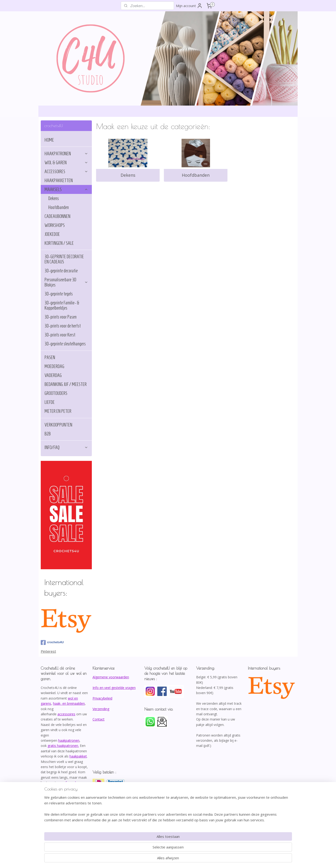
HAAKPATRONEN (66, 154)
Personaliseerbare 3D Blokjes (66, 282)
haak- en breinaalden (69, 703)
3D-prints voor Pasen (61, 317)
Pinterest (48, 651)
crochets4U (52, 643)
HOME (49, 140)
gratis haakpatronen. (63, 746)
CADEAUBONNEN (57, 216)
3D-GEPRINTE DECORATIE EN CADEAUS (64, 259)
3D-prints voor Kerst (60, 335)
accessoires (66, 714)
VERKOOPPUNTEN (58, 425)
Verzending (101, 709)
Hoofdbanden (196, 175)
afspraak (70, 783)
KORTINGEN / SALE (59, 243)
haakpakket (78, 756)
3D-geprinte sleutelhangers (65, 344)
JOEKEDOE (52, 234)
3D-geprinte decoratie (61, 271)
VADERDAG (53, 375)
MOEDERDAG (54, 366)
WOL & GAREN (66, 163)
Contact (99, 719)
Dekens (128, 175)
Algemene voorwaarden (111, 677)
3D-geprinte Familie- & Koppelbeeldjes (62, 305)
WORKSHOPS (55, 225)
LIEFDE (50, 402)
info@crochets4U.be (57, 798)
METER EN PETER (58, 411)
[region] (137, 848)
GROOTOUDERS (56, 393)
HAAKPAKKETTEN (59, 180)
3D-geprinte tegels (59, 294)
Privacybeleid (102, 698)
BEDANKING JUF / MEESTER (66, 384)
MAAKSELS (66, 189)
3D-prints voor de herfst (63, 326)
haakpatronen (69, 740)
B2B (48, 434)
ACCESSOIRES (66, 172)
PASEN (50, 357)
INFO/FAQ (66, 447)
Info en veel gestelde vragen (114, 688)
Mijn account (189, 6)
